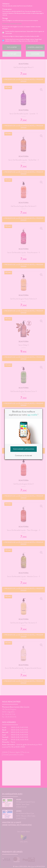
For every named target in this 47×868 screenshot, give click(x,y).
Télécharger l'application (23, 449)
